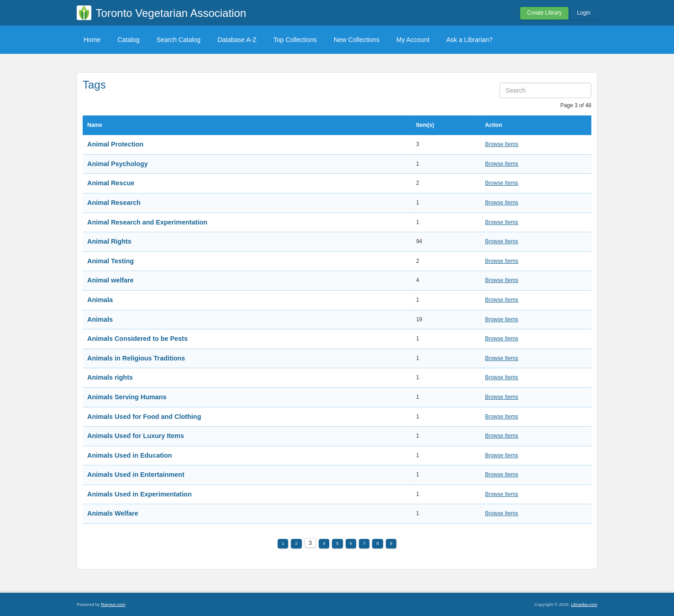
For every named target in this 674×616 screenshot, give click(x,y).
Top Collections (295, 40)
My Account (413, 40)
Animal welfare (111, 280)
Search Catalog (179, 40)
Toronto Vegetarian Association (171, 13)
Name (95, 125)
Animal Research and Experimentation (147, 222)
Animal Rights (109, 241)
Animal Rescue (111, 183)
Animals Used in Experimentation (140, 494)
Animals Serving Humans (127, 397)
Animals (100, 319)
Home (92, 40)
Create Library (544, 13)
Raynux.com (113, 604)
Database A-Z (237, 40)
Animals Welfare (113, 513)
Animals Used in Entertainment (136, 475)
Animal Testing (111, 261)
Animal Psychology (118, 164)
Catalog (128, 40)
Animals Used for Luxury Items (136, 436)
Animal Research (114, 203)
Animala (100, 300)
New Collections (357, 40)
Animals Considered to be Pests (137, 339)
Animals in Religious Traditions (136, 358)
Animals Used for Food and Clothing (144, 417)
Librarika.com (584, 604)
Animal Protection (115, 144)
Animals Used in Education (130, 455)
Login (584, 13)
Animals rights (110, 377)
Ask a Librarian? (469, 40)
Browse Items (502, 144)
